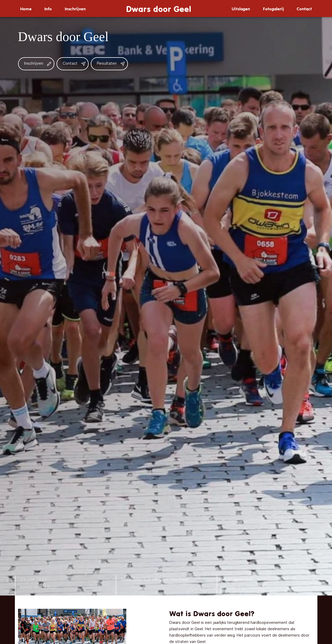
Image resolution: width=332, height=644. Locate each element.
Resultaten (107, 64)
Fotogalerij (273, 8)
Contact (304, 8)
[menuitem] (26, 8)
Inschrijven (75, 8)
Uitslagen (241, 8)
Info (48, 8)
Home (26, 8)
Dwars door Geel (159, 8)
